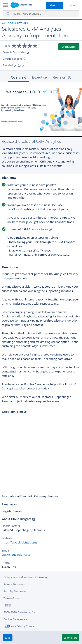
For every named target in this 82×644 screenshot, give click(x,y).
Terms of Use (11, 598)
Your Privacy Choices (19, 626)
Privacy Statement (14, 584)
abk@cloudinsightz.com (17, 555)
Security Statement (15, 591)
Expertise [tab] (39, 77)
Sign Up (54, 5)
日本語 (7, 605)
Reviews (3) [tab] (62, 77)
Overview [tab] (18, 77)
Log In (72, 5)
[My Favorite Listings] (4, 6)
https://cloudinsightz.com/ (20, 543)
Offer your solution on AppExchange (25, 577)
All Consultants (15, 23)
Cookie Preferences (15, 619)
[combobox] (41, 14)
